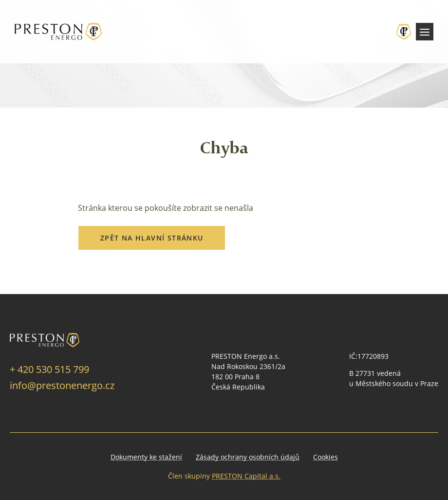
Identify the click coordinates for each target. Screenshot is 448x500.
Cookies (326, 457)
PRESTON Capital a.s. (246, 476)
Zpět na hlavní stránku (152, 238)
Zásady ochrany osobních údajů (248, 457)
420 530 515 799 (53, 369)
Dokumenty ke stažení (146, 457)
